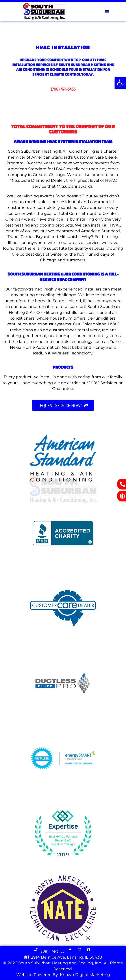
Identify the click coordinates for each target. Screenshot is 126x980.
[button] (120, 83)
